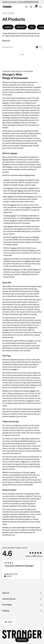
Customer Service (22, 599)
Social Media (22, 605)
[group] (21, 570)
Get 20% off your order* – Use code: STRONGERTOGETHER (20, 2)
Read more (6, 40)
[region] (23, 570)
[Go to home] (7, 7)
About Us (22, 593)
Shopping (22, 611)
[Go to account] (31, 7)
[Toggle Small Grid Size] (37, 47)
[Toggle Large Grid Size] (41, 47)
